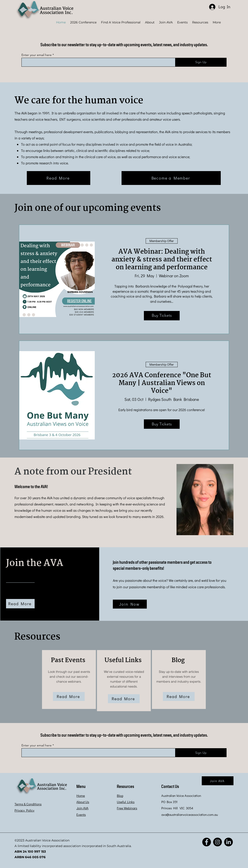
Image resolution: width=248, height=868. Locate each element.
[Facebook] (207, 842)
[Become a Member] (171, 178)
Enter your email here (37, 55)
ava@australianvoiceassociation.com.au (190, 814)
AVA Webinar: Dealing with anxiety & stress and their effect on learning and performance (162, 260)
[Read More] (59, 178)
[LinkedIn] (228, 842)
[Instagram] (218, 842)
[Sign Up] (201, 62)
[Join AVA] (218, 781)
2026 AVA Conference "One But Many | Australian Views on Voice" (162, 383)
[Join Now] (130, 604)
